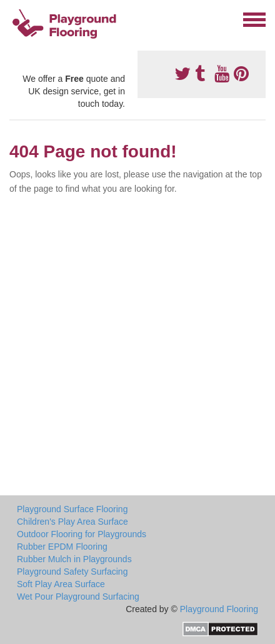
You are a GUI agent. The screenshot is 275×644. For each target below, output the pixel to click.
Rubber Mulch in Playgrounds (74, 559)
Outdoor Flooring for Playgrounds (82, 534)
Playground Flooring (219, 609)
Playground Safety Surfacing (72, 572)
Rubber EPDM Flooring (62, 547)
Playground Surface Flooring (72, 509)
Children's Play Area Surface (72, 522)
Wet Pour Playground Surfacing (78, 597)
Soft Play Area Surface (61, 584)
